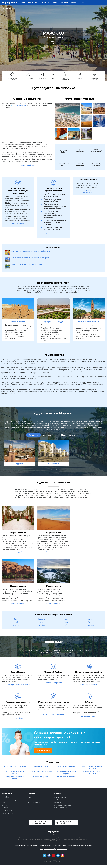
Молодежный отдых (70, 422)
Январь (17, 606)
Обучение (57, 789)
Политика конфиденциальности (50, 832)
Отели (4, 792)
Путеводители (7, 800)
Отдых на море (50, 422)
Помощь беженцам (61, 794)
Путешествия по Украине (63, 792)
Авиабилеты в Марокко (66, 763)
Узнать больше (89, 193)
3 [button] (91, 190)
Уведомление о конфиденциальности (53, 835)
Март (66, 606)
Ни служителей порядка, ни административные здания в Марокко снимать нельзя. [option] (88, 185)
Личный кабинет (60, 784)
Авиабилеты (7, 784)
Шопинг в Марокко (41, 763)
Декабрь (91, 612)
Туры (4, 789)
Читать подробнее (27, 165)
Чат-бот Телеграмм (35, 786)
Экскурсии (33, 422)
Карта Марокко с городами (15, 753)
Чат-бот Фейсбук (34, 789)
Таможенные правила (53, 669)
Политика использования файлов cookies (78, 832)
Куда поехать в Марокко (66, 753)
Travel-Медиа (7, 797)
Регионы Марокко (41, 753)
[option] (19, 440)
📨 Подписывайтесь (18, 105)
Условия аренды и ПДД (89, 671)
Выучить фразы (18, 705)
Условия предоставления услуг (26, 832)
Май (17, 609)
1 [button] (87, 190)
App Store (57, 786)
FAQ (29, 784)
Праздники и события (89, 703)
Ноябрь (66, 612)
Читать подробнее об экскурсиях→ (54, 457)
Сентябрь (17, 612)
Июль (66, 609)
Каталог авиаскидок (10, 786)
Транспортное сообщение (53, 701)
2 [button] (89, 190)
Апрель (90, 606)
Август (91, 609)
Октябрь (41, 612)
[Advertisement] (27, 126)
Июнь (41, 609)
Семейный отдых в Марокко (41, 758)
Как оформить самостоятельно (18, 671)
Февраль (41, 606)
